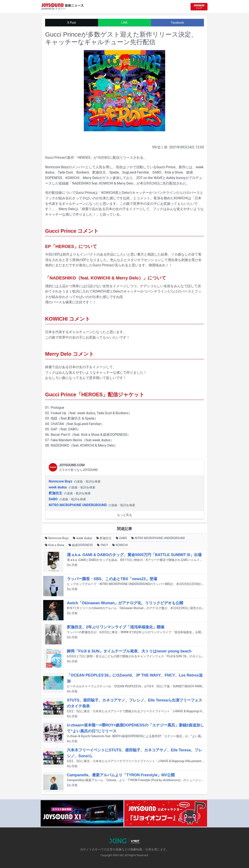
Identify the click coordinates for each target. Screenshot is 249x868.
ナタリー (60, 9)
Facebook (178, 23)
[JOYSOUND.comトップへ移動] (199, 7)
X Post (72, 23)
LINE (124, 23)
